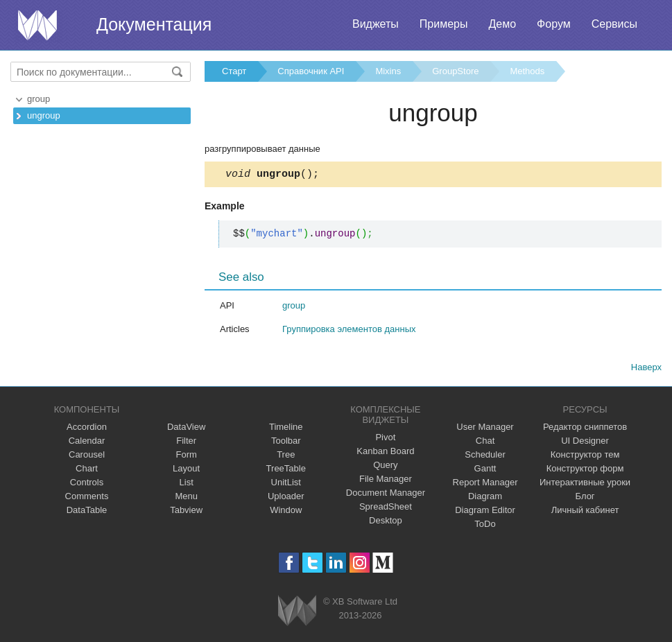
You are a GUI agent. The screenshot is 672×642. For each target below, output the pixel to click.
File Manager (386, 481)
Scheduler (485, 457)
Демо (502, 24)
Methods (527, 71)
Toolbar (286, 443)
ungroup (44, 115)
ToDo (485, 526)
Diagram (485, 498)
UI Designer (585, 443)
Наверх (646, 369)
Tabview (186, 512)
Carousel (87, 457)
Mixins (388, 71)
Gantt (485, 470)
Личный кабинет (585, 512)
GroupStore (455, 71)
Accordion (87, 429)
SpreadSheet (386, 509)
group (38, 99)
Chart (87, 470)
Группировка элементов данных (349, 331)
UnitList (286, 484)
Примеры (444, 24)
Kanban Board (385, 453)
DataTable (87, 512)
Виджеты (376, 24)
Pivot (385, 439)
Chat (485, 443)
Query (385, 467)
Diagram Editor (485, 512)
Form (186, 457)
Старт (234, 71)
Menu (186, 498)
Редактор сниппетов (585, 429)
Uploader (286, 498)
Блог (585, 498)
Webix (297, 613)
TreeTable (286, 470)
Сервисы (614, 24)
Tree (286, 457)
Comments (87, 498)
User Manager (485, 429)
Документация (154, 24)
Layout (186, 470)
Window (286, 512)
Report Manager (485, 484)
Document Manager (386, 495)
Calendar (87, 443)
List (187, 484)
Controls (87, 484)
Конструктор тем (585, 457)
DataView (186, 429)
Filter (186, 443)
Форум (554, 24)
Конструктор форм (585, 470)
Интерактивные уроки (585, 484)
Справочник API (311, 71)
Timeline (286, 429)
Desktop (386, 522)
